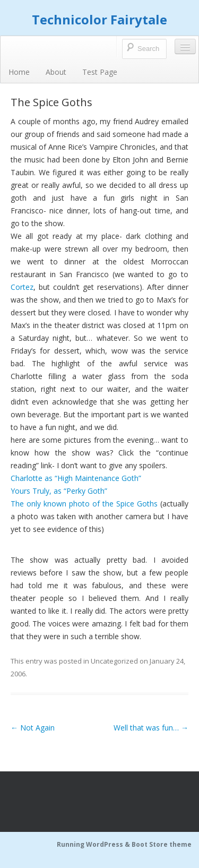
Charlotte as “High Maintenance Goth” (76, 478)
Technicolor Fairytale (99, 19)
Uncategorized (114, 661)
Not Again (33, 728)
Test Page (100, 72)
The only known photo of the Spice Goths (84, 504)
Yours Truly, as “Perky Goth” (59, 491)
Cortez (22, 287)
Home (19, 72)
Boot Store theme (162, 844)
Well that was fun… (151, 728)
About (56, 72)
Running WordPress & (94, 844)
